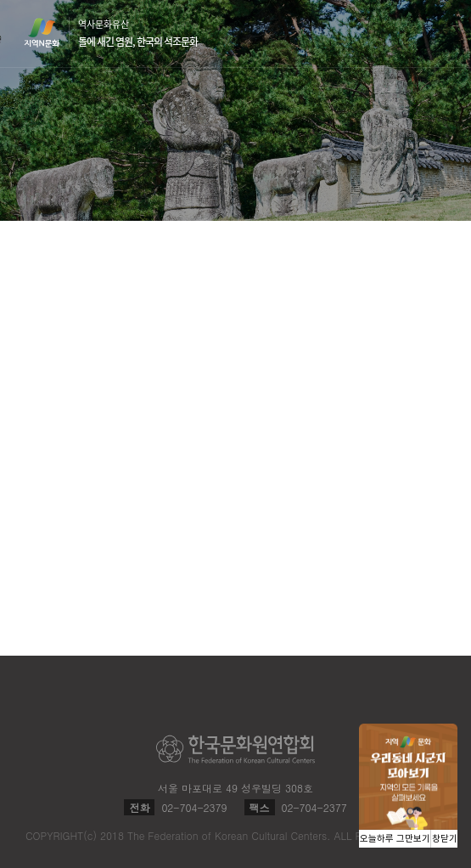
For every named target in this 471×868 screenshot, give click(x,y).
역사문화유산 (138, 33)
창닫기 (445, 839)
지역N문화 (51, 32)
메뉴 (437, 33)
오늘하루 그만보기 (395, 839)
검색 (405, 34)
